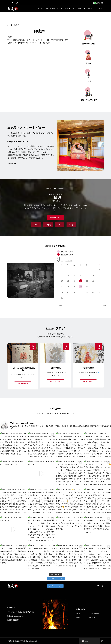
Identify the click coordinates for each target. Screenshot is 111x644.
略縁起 (78, 617)
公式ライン (98, 3)
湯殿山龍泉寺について (53, 9)
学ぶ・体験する (78, 9)
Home (40, 9)
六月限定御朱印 (88, 367)
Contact (100, 9)
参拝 (66, 9)
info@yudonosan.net (16, 616)
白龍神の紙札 (56, 367)
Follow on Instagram (55, 585)
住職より (93, 617)
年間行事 (100, 640)
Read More (23, 383)
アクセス (91, 9)
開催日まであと (56, 217)
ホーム (10, 25)
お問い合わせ (94, 613)
